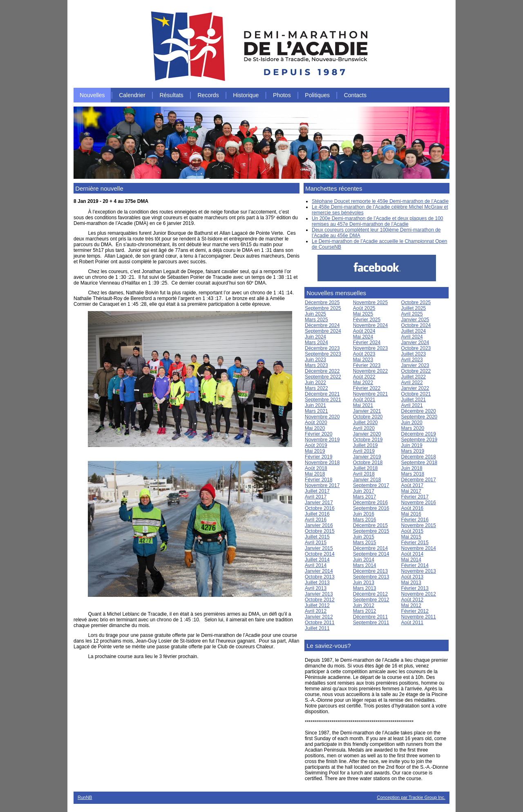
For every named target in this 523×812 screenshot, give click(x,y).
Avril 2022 (412, 383)
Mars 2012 (365, 611)
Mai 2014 (411, 560)
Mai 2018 (315, 474)
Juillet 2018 (365, 468)
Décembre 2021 (322, 394)
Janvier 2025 (415, 320)
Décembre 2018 (419, 457)
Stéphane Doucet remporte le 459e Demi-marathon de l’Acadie (380, 201)
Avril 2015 (316, 543)
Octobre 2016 (320, 508)
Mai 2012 (411, 605)
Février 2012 (415, 611)
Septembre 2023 (323, 354)
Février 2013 (415, 588)
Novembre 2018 (322, 463)
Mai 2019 (315, 451)
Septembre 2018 (419, 463)
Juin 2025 (315, 314)
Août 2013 (412, 577)
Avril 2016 (316, 520)
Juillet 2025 (414, 308)
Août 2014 (412, 554)
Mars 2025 (316, 320)
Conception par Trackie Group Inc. (411, 797)
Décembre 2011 (370, 617)
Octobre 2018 (368, 463)
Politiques (317, 95)
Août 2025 (364, 308)
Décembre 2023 (322, 348)
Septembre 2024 (323, 331)
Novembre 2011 (419, 617)
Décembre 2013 (370, 571)
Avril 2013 (316, 588)
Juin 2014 (364, 560)
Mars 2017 (365, 497)
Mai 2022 (363, 383)
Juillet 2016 (317, 514)
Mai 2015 (411, 537)
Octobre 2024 (416, 325)
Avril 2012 (316, 611)
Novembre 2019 (322, 440)
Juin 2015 (364, 537)
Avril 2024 (412, 337)
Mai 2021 (363, 405)
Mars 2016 (365, 520)
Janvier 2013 (319, 594)
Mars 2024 (316, 343)
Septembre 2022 (323, 377)
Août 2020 (316, 423)
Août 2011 (412, 623)
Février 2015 (415, 543)
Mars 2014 (365, 565)
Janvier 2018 (367, 480)
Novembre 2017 (322, 485)
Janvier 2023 (415, 365)
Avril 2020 (364, 428)
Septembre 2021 (323, 400)
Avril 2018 (364, 474)
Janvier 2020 (367, 434)
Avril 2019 (364, 451)
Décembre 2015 (370, 525)
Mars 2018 (413, 474)
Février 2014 (415, 565)
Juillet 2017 (317, 491)
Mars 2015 (365, 543)
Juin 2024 (315, 337)
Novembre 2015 (419, 525)
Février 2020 (318, 434)
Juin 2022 (315, 383)
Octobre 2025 (416, 303)
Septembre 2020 (419, 417)
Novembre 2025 (370, 303)
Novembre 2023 (370, 348)
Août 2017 (412, 485)
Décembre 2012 (370, 594)
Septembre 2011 (371, 623)
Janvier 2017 (319, 503)
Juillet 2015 (317, 537)
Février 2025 (367, 320)
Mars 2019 (413, 451)
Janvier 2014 (319, 571)
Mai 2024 (363, 337)
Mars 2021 (316, 411)
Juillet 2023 (414, 354)
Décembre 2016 (370, 503)
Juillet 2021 (414, 400)
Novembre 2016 (419, 503)
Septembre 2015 (371, 531)
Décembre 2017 (419, 480)
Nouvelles (92, 95)
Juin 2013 (364, 583)
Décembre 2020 (419, 411)
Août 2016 (412, 508)
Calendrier (132, 95)
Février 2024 (367, 343)
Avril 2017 (316, 497)
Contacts (355, 95)
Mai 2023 (363, 360)
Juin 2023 (315, 360)
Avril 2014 (316, 565)
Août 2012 (412, 600)
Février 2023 (367, 365)
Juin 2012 (364, 605)
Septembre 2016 (371, 508)
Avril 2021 (412, 405)
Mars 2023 (316, 365)
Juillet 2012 (317, 605)
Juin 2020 (412, 423)
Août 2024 (364, 331)
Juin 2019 (412, 445)
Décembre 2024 (322, 325)
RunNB (85, 797)
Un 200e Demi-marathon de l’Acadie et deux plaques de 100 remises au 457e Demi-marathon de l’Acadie (378, 221)
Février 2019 (318, 457)
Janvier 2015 (319, 548)
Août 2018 (316, 468)
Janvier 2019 (367, 457)
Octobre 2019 (368, 440)
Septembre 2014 (371, 554)
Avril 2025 (412, 314)
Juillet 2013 (317, 583)
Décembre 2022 (322, 371)
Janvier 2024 (415, 343)
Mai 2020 (315, 428)
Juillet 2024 (414, 331)
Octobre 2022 (416, 371)
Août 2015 (412, 531)
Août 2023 (364, 354)
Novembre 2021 (370, 394)
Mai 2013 (411, 583)
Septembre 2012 (371, 600)
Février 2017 (415, 497)
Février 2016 (415, 520)
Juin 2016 (364, 514)
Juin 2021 (315, 405)
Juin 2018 (412, 468)
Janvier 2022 (415, 388)
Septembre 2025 (323, 308)
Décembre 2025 (322, 303)
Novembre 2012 (419, 594)
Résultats (171, 95)
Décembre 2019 (419, 434)
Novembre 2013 (419, 571)
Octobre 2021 (416, 394)
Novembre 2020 (322, 417)
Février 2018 (318, 480)
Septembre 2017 (371, 485)
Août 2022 (364, 377)
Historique (246, 95)
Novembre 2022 (370, 371)
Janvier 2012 (319, 617)
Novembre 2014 (419, 548)
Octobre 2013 (320, 577)
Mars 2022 (316, 388)
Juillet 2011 (317, 628)
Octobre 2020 (368, 417)
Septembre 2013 (371, 577)
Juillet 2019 (365, 445)
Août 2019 (316, 445)
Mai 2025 (363, 314)
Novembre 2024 (370, 325)
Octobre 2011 (320, 623)
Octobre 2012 (320, 600)
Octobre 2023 (416, 348)
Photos (282, 95)
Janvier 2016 (319, 525)
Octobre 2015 (320, 531)
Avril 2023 (412, 360)
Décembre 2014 (370, 548)
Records (208, 95)
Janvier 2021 (367, 411)
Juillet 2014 (317, 560)
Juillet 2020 (365, 423)
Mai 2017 (411, 491)
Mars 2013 (365, 588)
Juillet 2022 (414, 377)
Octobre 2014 (320, 554)
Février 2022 (367, 388)
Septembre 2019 (419, 440)
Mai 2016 (411, 514)
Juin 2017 (364, 491)
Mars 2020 (413, 428)
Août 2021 (364, 400)
